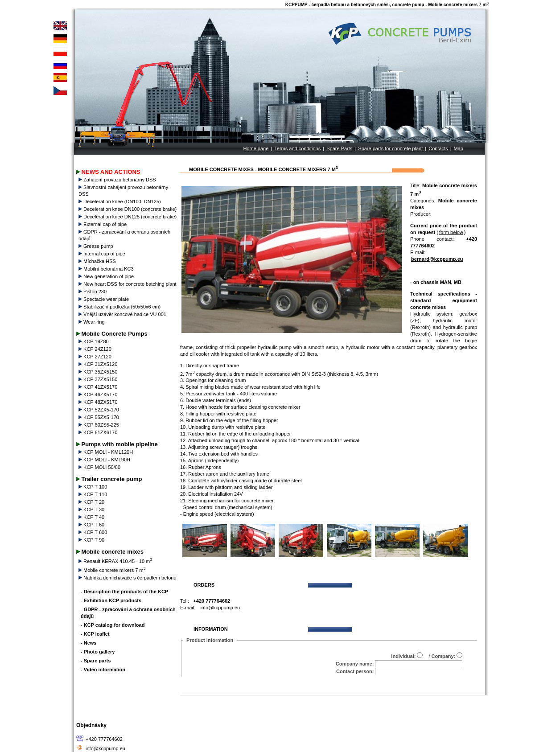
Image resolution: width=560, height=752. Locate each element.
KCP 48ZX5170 (99, 402)
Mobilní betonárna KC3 (107, 269)
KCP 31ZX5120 (99, 364)
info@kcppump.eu (105, 748)
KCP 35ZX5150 (99, 372)
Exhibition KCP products (113, 600)
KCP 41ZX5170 (99, 387)
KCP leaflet (97, 634)
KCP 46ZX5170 (99, 394)
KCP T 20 (92, 502)
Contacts (438, 148)
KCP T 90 (92, 540)
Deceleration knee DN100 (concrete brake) (128, 209)
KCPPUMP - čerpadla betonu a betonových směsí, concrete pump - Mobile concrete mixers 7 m (387, 5)
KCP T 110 (93, 494)
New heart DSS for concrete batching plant (128, 284)
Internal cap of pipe (103, 254)
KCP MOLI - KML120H (106, 452)
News (90, 643)
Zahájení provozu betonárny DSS (118, 180)
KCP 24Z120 (96, 349)
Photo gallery (99, 652)
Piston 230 (93, 292)
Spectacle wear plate (104, 299)
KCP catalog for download (114, 625)
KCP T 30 (92, 510)
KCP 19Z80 (94, 341)
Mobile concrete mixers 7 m (113, 570)
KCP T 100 (93, 487)
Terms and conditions (297, 148)
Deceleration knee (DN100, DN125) (120, 201)
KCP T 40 (92, 517)
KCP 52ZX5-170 (99, 410)
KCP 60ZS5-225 (99, 425)
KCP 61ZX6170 (99, 432)
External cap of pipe (103, 224)
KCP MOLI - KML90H (105, 460)
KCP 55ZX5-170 (99, 417)
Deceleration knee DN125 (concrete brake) (128, 217)
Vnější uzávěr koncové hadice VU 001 (123, 314)
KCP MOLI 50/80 (100, 467)
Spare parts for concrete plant (391, 148)
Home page (256, 148)
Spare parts (97, 661)
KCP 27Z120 (96, 357)
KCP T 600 (93, 532)
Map (459, 148)
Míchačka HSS (98, 261)
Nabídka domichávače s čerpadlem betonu (128, 578)
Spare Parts (339, 148)
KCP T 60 (92, 525)
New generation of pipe (107, 276)
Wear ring (92, 322)
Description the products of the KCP (126, 592)
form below (451, 232)
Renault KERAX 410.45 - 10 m (116, 561)
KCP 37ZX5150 (99, 379)
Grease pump (97, 246)
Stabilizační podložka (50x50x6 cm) (120, 307)
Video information (105, 670)
